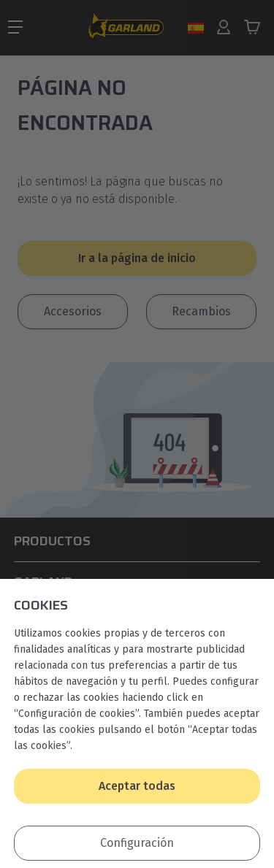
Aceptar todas (137, 786)
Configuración (137, 843)
